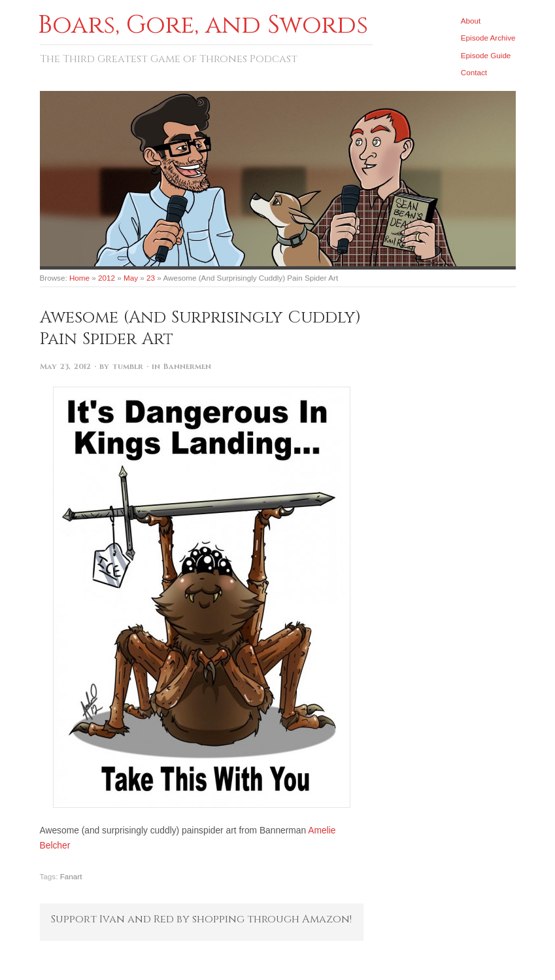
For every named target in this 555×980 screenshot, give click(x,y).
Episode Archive (488, 38)
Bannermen (187, 367)
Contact (474, 72)
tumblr (128, 367)
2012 (107, 278)
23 (151, 278)
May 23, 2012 (65, 367)
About (471, 21)
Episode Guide (486, 55)
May (131, 278)
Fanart (71, 876)
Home (79, 278)
